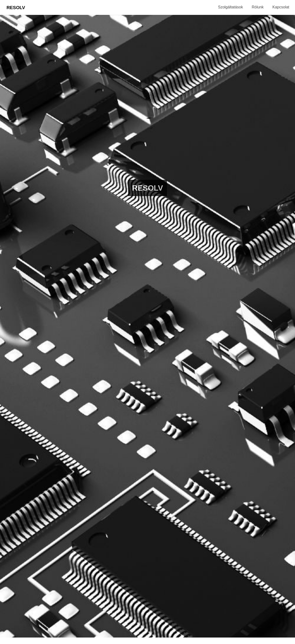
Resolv (16, 8)
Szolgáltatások (230, 7)
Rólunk (258, 7)
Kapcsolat (281, 7)
